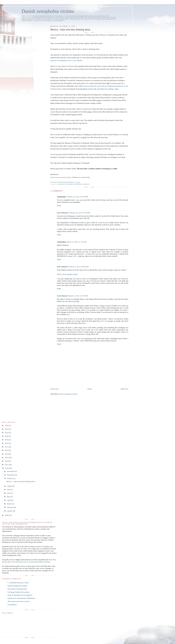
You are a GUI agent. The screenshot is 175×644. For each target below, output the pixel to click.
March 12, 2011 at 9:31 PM (78, 296)
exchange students (74, 184)
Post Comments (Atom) (69, 394)
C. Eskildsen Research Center (18, 583)
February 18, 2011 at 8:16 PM (77, 197)
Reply (59, 205)
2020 (7, 436)
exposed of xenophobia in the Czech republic (66, 60)
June (9, 493)
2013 (7, 457)
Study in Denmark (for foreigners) (20, 595)
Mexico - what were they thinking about (21, 481)
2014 (7, 454)
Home (90, 389)
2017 (7, 447)
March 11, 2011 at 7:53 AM (77, 242)
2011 (7, 465)
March (10, 504)
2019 (7, 440)
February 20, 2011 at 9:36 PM (80, 213)
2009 (7, 515)
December (11, 471)
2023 (7, 429)
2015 (7, 450)
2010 (7, 468)
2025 (7, 425)
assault (61, 184)
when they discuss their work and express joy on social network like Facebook (29, 561)
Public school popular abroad (67, 274)
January (10, 511)
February (10, 507)
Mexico (87, 184)
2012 (7, 461)
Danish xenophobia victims (48, 11)
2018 (7, 443)
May (9, 497)
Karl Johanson (62, 213)
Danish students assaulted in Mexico (61, 177)
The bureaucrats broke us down (19, 601)
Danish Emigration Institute (17, 586)
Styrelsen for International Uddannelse (21, 598)
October (10, 478)
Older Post (124, 389)
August (10, 486)
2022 (7, 433)
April (9, 500)
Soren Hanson (62, 296)
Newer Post (54, 389)
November (11, 475)
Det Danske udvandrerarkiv (17, 589)
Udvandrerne (12, 605)
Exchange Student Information (18, 592)
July (9, 490)
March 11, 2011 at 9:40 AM (79, 267)
